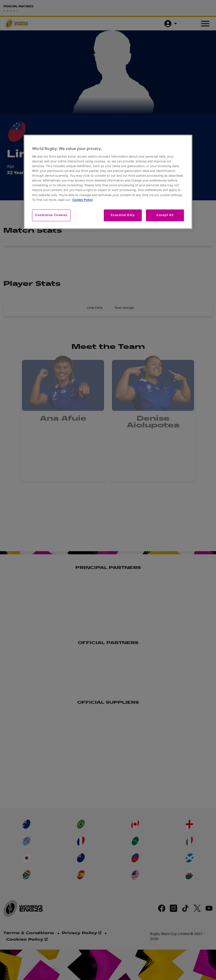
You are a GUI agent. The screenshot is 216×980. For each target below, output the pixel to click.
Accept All (165, 215)
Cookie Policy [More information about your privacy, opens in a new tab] (83, 200)
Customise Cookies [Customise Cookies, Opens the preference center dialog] (51, 215)
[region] (108, 182)
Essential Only (123, 215)
